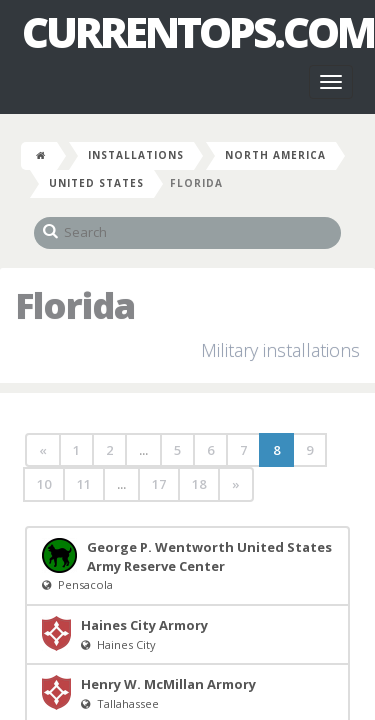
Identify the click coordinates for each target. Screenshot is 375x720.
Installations (136, 155)
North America (275, 155)
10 (44, 484)
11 (84, 484)
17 (159, 484)
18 (199, 484)
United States (96, 183)
